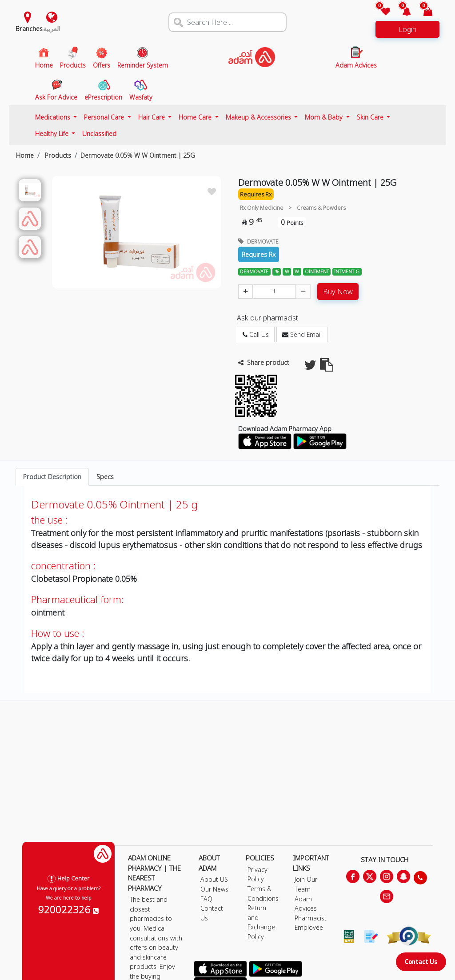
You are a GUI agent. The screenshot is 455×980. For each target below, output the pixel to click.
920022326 (68, 909)
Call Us (256, 334)
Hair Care (152, 117)
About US (214, 879)
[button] (401, 12)
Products (57, 155)
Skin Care (371, 117)
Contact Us (421, 962)
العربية (52, 29)
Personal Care (105, 117)
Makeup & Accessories (259, 117)
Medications (54, 117)
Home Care (196, 117)
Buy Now (338, 292)
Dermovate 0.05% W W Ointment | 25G (138, 155)
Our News (214, 889)
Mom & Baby (325, 117)
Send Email (302, 334)
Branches (29, 29)
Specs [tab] (105, 477)
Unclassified (99, 134)
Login (407, 29)
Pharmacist (311, 918)
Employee (309, 927)
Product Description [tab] (52, 477)
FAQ (206, 899)
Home (25, 155)
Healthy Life (53, 134)
